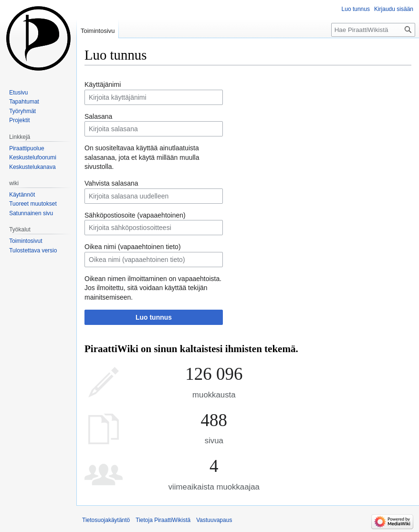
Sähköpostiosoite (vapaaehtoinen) (135, 215)
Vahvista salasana (111, 183)
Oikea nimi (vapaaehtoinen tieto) (133, 247)
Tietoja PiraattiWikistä (163, 520)
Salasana (98, 116)
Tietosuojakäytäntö (106, 520)
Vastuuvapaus (214, 520)
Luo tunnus (154, 317)
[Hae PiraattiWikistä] (373, 30)
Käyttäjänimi (103, 84)
